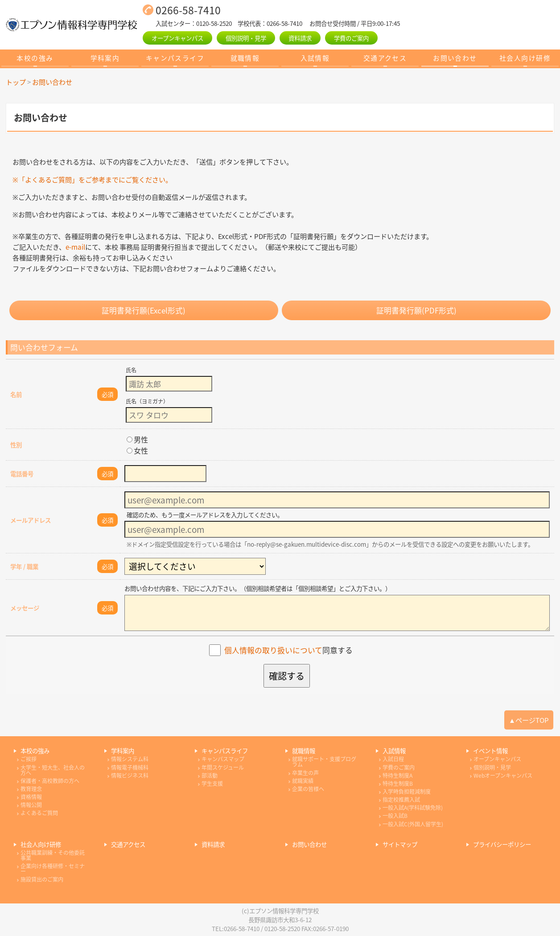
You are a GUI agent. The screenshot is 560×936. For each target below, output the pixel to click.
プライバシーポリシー (502, 844)
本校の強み (35, 58)
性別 (16, 445)
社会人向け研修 (525, 58)
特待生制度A (397, 775)
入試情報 (315, 58)
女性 (137, 450)
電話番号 (22, 474)
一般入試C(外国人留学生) (413, 824)
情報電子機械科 (130, 767)
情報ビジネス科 (130, 775)
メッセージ (25, 608)
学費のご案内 (351, 38)
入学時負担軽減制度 (407, 792)
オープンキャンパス (177, 38)
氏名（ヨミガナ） (147, 401)
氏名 (131, 370)
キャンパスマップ (223, 759)
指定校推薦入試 (401, 800)
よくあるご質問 (39, 813)
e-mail (75, 247)
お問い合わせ (455, 58)
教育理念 (31, 789)
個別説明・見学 (246, 38)
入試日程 (393, 759)
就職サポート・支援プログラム (324, 762)
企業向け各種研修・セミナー (53, 869)
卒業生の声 (305, 773)
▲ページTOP (529, 720)
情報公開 (31, 805)
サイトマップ (400, 844)
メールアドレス (31, 520)
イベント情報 (490, 751)
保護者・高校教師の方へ (50, 781)
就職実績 (303, 781)
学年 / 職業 (24, 566)
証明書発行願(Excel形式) (144, 310)
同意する (288, 650)
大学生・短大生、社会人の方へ (53, 770)
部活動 (210, 775)
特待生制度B (398, 783)
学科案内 (105, 58)
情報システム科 (130, 759)
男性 (137, 439)
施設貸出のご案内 (42, 879)
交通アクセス (385, 58)
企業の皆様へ (308, 789)
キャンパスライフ (175, 58)
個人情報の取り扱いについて (273, 650)
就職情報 (245, 58)
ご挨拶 (29, 759)
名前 (16, 394)
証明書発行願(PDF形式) (416, 310)
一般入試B (395, 816)
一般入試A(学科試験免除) (413, 808)
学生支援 (212, 783)
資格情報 (31, 797)
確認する (287, 676)
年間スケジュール (223, 767)
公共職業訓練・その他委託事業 (53, 855)
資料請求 (300, 38)
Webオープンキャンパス (503, 775)
